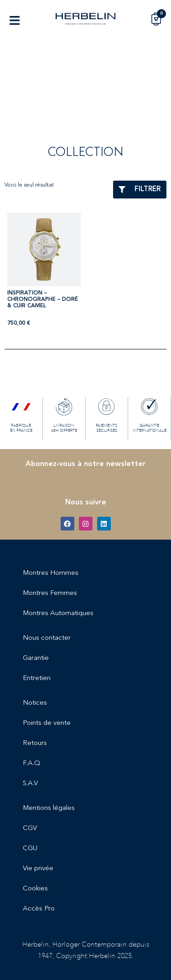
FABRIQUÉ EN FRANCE (21, 427)
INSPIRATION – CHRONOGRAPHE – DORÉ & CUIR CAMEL (43, 300)
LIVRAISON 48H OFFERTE (64, 427)
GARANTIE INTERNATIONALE (150, 427)
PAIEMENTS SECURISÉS (106, 427)
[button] (14, 20)
